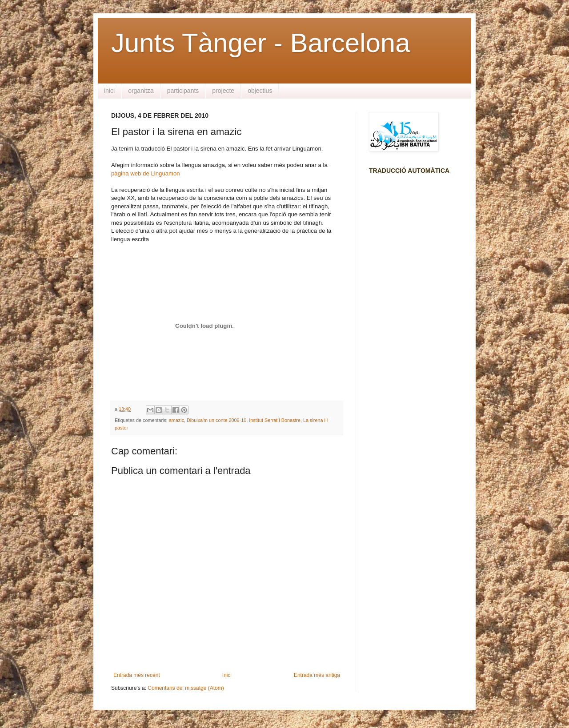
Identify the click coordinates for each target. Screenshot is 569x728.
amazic (176, 420)
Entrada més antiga (317, 675)
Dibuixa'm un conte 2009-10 (216, 420)
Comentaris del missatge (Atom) (186, 688)
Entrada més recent (137, 675)
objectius (260, 91)
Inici (227, 675)
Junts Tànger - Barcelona (261, 43)
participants (183, 91)
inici (109, 91)
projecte (223, 91)
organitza (141, 91)
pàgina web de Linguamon (146, 173)
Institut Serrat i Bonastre (275, 420)
